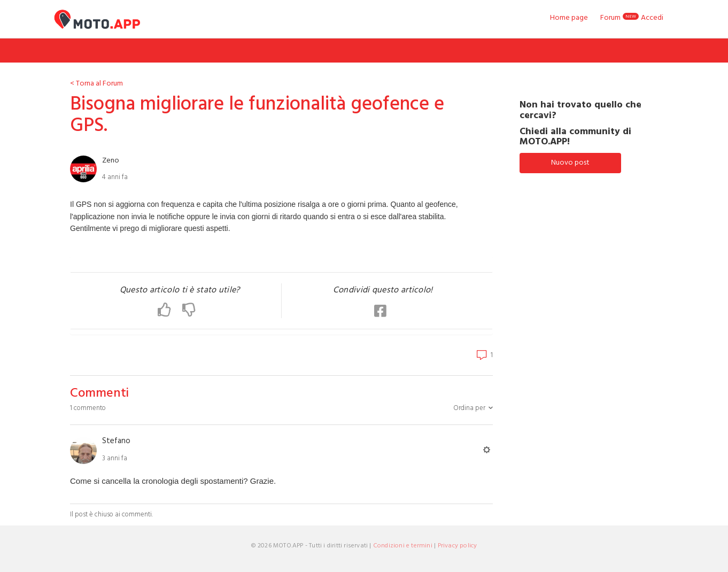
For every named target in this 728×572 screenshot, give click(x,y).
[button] (170, 311)
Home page (569, 18)
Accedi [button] (652, 18)
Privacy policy (458, 546)
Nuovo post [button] (570, 163)
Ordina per (469, 408)
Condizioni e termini (403, 546)
